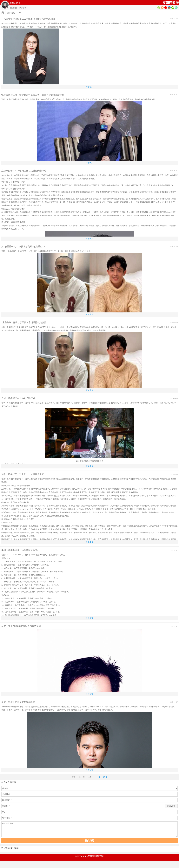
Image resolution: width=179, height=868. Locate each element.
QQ (169, 8)
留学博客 (11, 13)
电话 (166, 8)
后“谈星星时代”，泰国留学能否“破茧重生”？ (23, 247)
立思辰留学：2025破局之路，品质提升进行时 (24, 171)
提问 (176, 8)
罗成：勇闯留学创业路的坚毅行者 (18, 398)
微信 (173, 8)
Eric (19, 13)
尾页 (105, 777)
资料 (159, 8)
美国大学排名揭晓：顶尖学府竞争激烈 (20, 550)
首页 (171, 3)
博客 (162, 8)
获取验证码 (171, 806)
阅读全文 (89, 87)
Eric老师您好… (89, 829)
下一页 (97, 777)
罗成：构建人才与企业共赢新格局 (18, 702)
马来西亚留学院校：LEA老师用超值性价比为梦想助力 (28, 19)
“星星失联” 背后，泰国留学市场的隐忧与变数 (24, 322)
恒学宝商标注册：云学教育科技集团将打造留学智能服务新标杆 (33, 95)
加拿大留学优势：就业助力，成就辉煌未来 (23, 474)
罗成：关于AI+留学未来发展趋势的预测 (21, 626)
